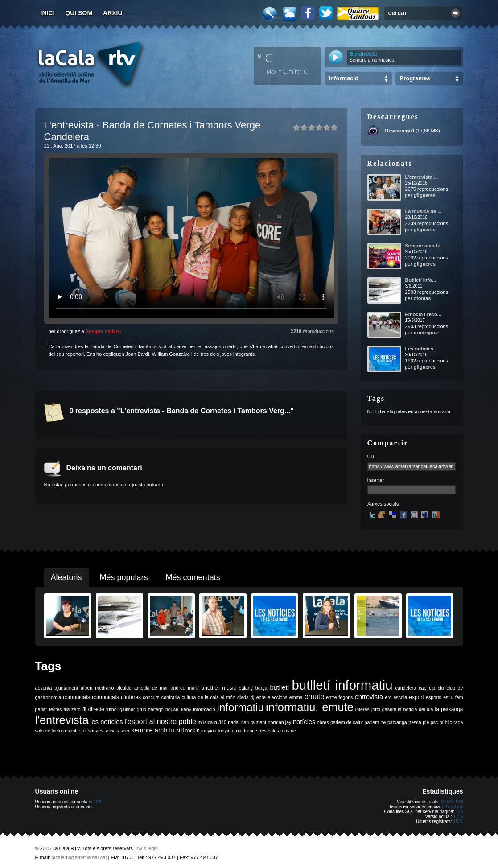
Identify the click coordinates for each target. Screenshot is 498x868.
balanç (245, 688)
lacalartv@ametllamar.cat (79, 857)
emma (296, 697)
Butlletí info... (421, 280)
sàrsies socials (104, 731)
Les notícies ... (422, 349)
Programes (415, 78)
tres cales (269, 731)
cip (432, 688)
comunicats (76, 697)
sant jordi (77, 731)
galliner (127, 709)
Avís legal (147, 848)
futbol (112, 709)
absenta (44, 688)
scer (125, 731)
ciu (441, 688)
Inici (48, 13)
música (205, 722)
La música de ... (424, 211)
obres (323, 722)
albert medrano (97, 688)
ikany (186, 709)
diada (243, 697)
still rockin (188, 731)
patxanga (397, 722)
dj (252, 697)
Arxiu (113, 13)
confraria (171, 697)
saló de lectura (51, 731)
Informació (344, 78)
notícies (304, 722)
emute (314, 697)
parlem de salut (347, 722)
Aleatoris (66, 577)
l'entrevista (62, 720)
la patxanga (449, 709)
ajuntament (66, 688)
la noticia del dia (415, 709)
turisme (288, 731)
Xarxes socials (383, 504)
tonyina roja (230, 731)
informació (204, 709)
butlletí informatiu (342, 685)
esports (434, 697)
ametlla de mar (151, 688)
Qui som (79, 13)
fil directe (93, 709)
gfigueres (424, 195)
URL (372, 457)
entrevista (369, 697)
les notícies (106, 722)
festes (55, 709)
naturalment (254, 722)
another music (219, 688)
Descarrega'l (400, 131)
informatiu (241, 707)
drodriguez (426, 333)
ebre (261, 697)
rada (458, 722)
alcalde (124, 688)
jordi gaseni (384, 709)
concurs (151, 697)
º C (265, 58)
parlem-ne (375, 722)
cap (422, 688)
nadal (234, 722)
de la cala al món (217, 697)
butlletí (279, 687)
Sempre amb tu (103, 331)
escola (400, 697)
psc (434, 722)
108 (97, 802)
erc (388, 697)
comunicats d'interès (116, 697)
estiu (448, 697)
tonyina (209, 731)
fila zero (72, 709)
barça (261, 688)
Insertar (376, 480)
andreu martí (185, 688)
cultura (189, 697)
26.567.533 (452, 802)
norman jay (280, 722)
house (172, 709)
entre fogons (339, 697)
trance (251, 731)
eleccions (277, 697)
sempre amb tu (153, 730)
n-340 (220, 722)
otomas (422, 298)
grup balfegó (150, 709)
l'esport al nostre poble (160, 722)
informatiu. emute (310, 707)
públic (446, 722)
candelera (405, 688)
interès (362, 709)
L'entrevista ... (422, 177)
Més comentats (193, 577)
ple (426, 722)
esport (416, 697)
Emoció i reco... (423, 314)
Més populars (124, 577)
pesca (415, 722)
